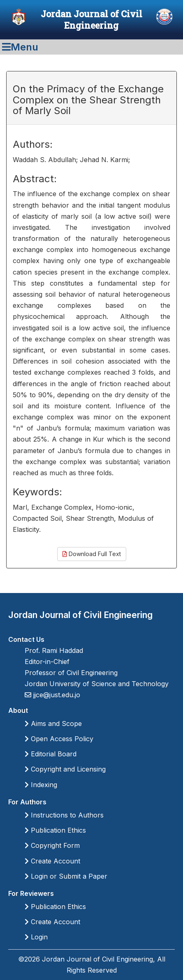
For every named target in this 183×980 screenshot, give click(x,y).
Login (36, 937)
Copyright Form (52, 845)
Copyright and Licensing (65, 769)
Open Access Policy (59, 739)
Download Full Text (92, 554)
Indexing (41, 785)
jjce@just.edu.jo (56, 695)
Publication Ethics (55, 830)
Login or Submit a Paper (66, 876)
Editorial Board (51, 754)
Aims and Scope (53, 724)
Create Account (52, 861)
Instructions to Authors (64, 815)
